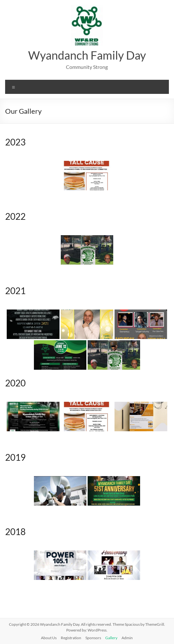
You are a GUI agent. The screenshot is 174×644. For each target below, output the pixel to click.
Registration (71, 638)
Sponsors (93, 638)
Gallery (111, 638)
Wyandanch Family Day (87, 55)
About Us (49, 638)
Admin (127, 638)
